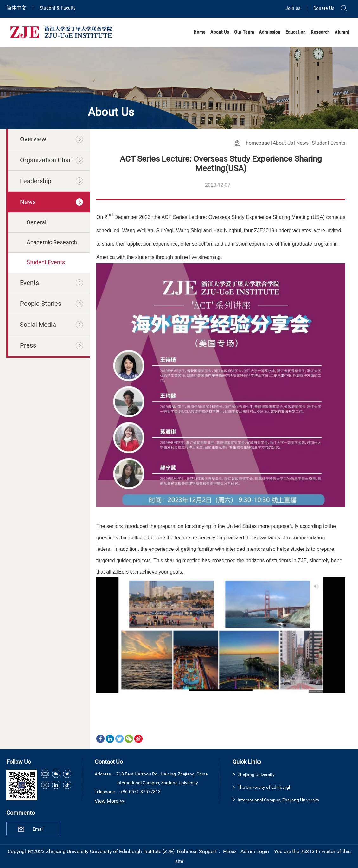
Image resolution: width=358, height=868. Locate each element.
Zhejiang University (256, 775)
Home (200, 32)
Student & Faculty (58, 8)
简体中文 (17, 8)
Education (296, 32)
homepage (258, 143)
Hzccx (230, 851)
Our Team (244, 32)
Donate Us (324, 8)
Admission (270, 32)
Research (320, 32)
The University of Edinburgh (265, 787)
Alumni (342, 32)
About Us (220, 32)
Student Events (329, 143)
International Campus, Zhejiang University (278, 800)
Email (38, 829)
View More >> (110, 801)
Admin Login (255, 851)
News (302, 143)
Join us (294, 8)
